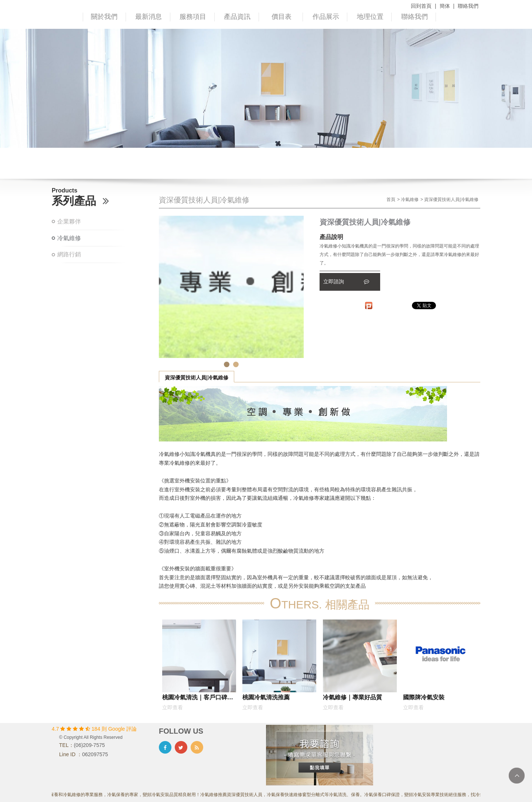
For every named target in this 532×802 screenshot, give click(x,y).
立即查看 (173, 707)
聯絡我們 (468, 6)
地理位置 (370, 17)
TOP (517, 776)
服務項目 (193, 17)
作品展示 (326, 17)
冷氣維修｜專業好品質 (352, 697)
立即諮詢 (346, 281)
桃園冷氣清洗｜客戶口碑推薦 (198, 699)
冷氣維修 (69, 238)
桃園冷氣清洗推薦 (266, 697)
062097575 (95, 754)
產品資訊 (237, 17)
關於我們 (104, 17)
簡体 (445, 6)
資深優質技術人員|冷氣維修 (197, 378)
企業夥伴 (69, 221)
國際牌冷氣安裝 (424, 697)
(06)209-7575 (89, 745)
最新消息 (149, 17)
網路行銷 (69, 254)
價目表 (282, 17)
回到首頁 (421, 6)
